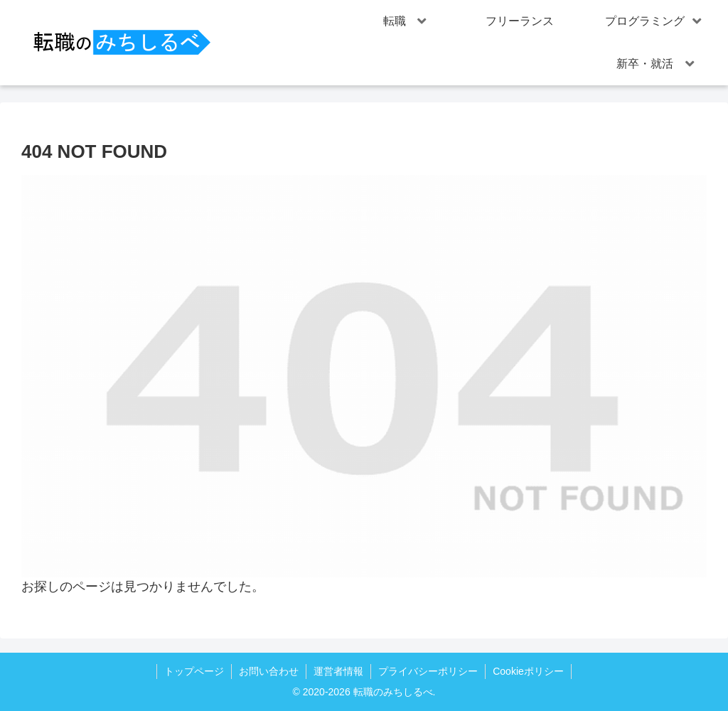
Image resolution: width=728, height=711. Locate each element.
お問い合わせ (269, 671)
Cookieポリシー (528, 671)
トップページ (194, 671)
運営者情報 (338, 671)
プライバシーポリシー (428, 671)
